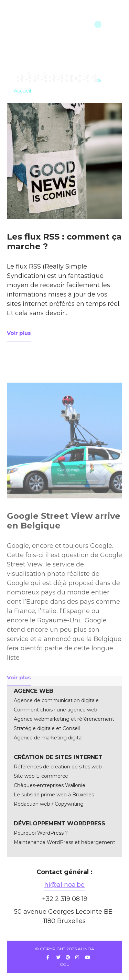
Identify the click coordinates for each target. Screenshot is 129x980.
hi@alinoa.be (64, 885)
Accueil (22, 91)
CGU (65, 964)
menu (106, 24)
